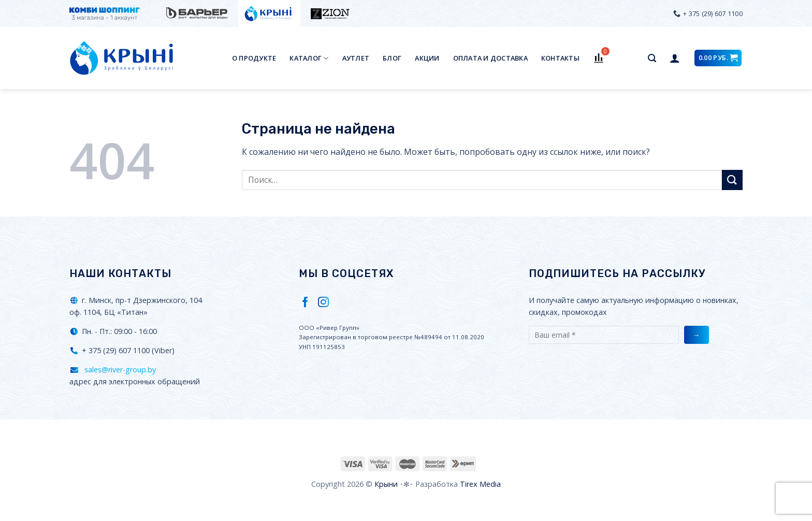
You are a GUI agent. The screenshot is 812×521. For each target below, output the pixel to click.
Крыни (386, 484)
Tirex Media (480, 484)
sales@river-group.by (119, 370)
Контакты (560, 58)
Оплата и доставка (490, 58)
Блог (392, 58)
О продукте (254, 58)
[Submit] (732, 180)
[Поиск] (652, 58)
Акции (427, 58)
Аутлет (356, 58)
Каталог (309, 58)
